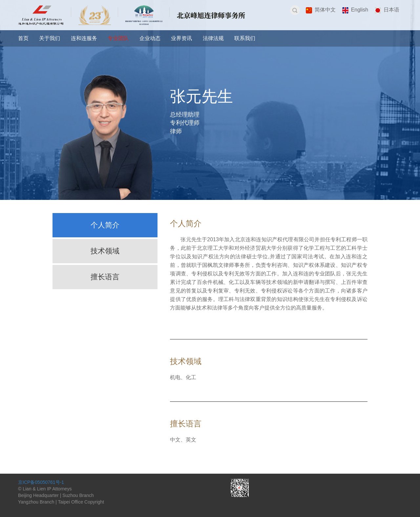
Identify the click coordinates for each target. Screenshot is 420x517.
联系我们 (245, 38)
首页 (23, 38)
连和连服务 (84, 38)
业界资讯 (181, 38)
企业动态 (150, 38)
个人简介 (105, 225)
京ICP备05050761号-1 (41, 482)
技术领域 (105, 251)
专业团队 (118, 38)
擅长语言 (105, 277)
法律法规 (213, 38)
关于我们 (50, 38)
